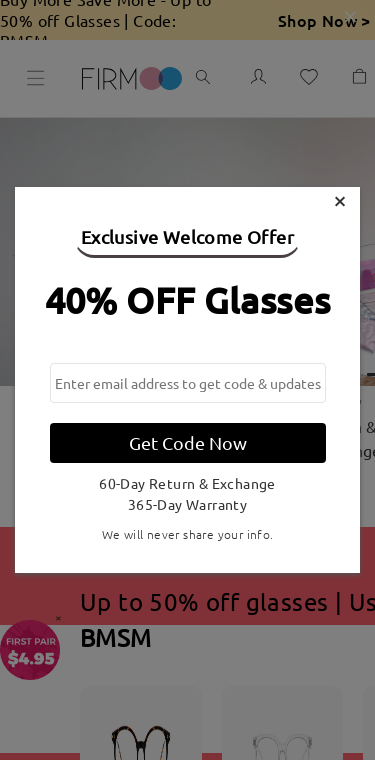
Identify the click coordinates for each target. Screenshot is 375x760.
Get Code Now (188, 442)
